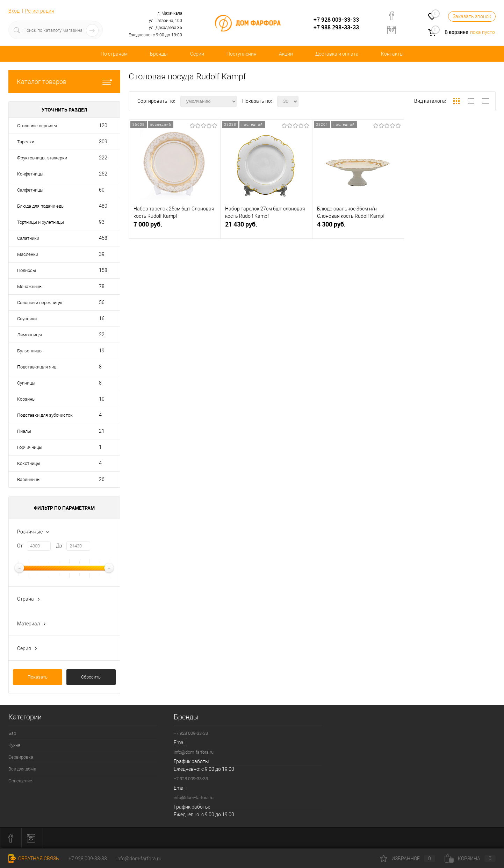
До (59, 546)
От (20, 546)
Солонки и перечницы (40, 303)
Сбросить (91, 677)
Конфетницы (30, 174)
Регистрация (39, 11)
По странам (114, 54)
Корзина (470, 859)
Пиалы (24, 431)
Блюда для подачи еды (41, 206)
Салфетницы (30, 190)
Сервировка (21, 757)
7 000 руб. (175, 227)
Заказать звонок (472, 16)
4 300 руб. (358, 227)
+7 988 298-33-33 (336, 27)
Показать (38, 677)
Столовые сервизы (37, 126)
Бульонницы (30, 351)
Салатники (28, 238)
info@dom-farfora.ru (194, 752)
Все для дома (22, 769)
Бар (12, 733)
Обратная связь (34, 859)
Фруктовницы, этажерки (42, 158)
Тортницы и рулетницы (41, 222)
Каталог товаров (64, 82)
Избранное (408, 859)
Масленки (28, 254)
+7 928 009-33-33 (336, 20)
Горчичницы (30, 447)
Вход (14, 11)
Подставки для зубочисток (45, 415)
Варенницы (29, 479)
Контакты (392, 54)
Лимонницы (30, 335)
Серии (197, 54)
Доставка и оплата (337, 54)
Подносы (27, 270)
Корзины (26, 399)
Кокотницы (29, 463)
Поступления (242, 54)
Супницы (26, 383)
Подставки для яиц (37, 367)
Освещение (20, 781)
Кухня (14, 745)
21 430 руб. (266, 227)
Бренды (159, 54)
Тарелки (26, 142)
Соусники (27, 319)
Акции (286, 54)
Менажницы (30, 286)
